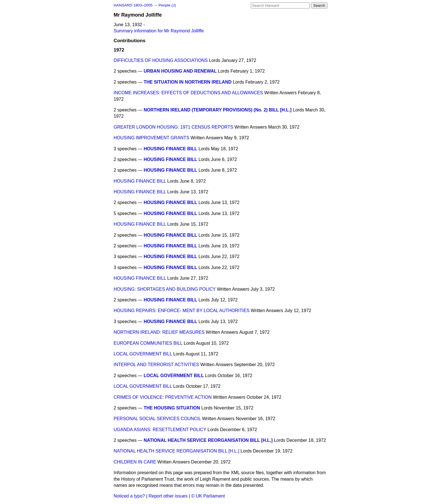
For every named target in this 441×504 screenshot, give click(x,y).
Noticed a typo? (129, 496)
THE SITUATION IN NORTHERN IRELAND (188, 82)
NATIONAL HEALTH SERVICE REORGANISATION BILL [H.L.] (208, 440)
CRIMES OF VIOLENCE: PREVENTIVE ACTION (163, 397)
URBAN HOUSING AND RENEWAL (180, 71)
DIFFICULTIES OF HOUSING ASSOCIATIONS (161, 60)
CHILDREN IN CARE (135, 462)
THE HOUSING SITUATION (172, 408)
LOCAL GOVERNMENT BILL (143, 354)
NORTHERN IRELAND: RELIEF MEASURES (159, 332)
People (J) (167, 5)
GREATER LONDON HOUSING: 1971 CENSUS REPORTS (173, 127)
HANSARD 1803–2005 (133, 5)
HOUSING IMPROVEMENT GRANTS (151, 138)
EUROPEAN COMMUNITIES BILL (148, 343)
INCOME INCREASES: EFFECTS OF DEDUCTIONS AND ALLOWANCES (188, 93)
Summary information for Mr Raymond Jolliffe (159, 31)
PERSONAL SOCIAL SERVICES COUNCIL (157, 419)
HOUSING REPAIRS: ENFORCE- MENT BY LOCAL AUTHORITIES (182, 311)
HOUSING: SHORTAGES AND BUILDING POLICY (165, 289)
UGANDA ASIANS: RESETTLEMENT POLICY (160, 430)
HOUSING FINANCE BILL (170, 149)
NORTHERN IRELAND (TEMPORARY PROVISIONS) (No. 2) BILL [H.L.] (218, 110)
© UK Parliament (208, 496)
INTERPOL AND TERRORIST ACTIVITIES (156, 365)
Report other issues (168, 496)
